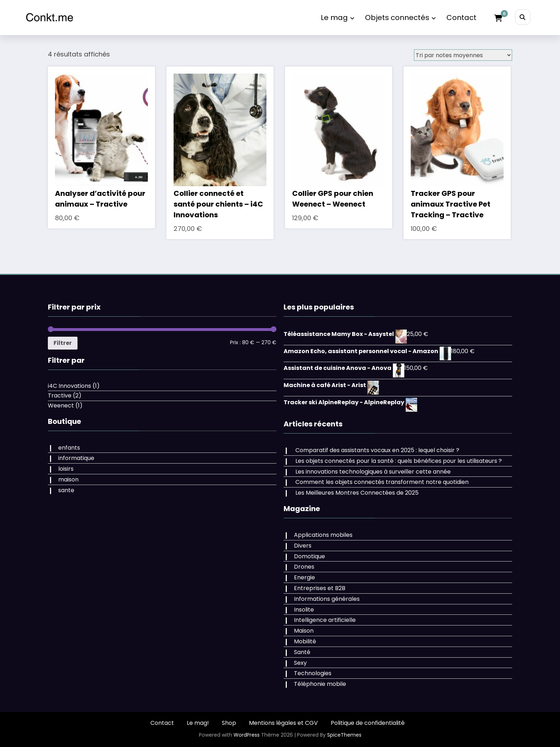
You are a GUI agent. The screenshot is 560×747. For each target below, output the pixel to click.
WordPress (247, 735)
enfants (69, 448)
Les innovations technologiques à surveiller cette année (373, 472)
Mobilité (305, 641)
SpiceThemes (344, 735)
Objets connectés (400, 18)
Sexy (300, 663)
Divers (303, 546)
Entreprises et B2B (320, 588)
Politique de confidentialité (368, 723)
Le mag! (198, 723)
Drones (304, 567)
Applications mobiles (323, 535)
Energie (304, 577)
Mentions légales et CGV (283, 723)
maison (68, 479)
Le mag (337, 18)
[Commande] (463, 55)
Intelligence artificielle (325, 620)
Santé (302, 652)
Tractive (60, 395)
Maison (304, 631)
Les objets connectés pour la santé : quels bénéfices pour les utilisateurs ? (399, 461)
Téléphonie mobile (320, 684)
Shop (229, 723)
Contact (461, 18)
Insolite (304, 610)
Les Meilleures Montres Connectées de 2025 (357, 493)
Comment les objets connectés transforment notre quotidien (382, 482)
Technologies (313, 673)
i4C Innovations (69, 386)
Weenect (61, 405)
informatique (76, 458)
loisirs (66, 469)
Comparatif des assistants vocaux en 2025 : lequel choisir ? (377, 450)
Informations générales (327, 599)
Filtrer (63, 343)
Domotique (309, 556)
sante (66, 490)
